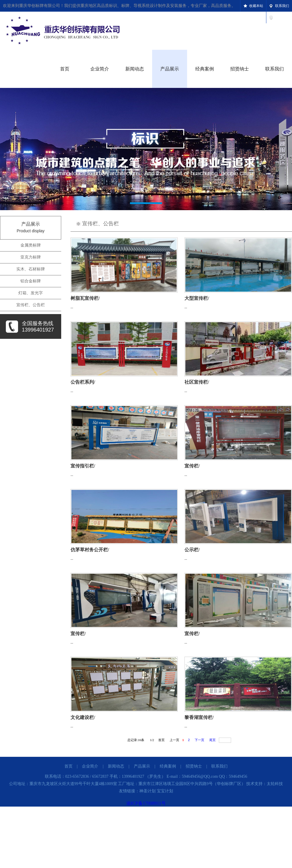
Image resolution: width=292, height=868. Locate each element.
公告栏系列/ (83, 382)
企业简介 (100, 69)
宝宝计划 (165, 791)
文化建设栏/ (83, 717)
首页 (65, 69)
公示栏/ (192, 550)
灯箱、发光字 (31, 293)
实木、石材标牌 (31, 269)
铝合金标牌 (31, 281)
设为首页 (282, 17)
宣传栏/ (192, 466)
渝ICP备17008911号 (146, 803)
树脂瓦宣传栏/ (85, 298)
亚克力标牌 (31, 257)
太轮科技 (275, 784)
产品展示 (170, 69)
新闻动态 (135, 69)
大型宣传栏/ (197, 298)
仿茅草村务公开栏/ (90, 550)
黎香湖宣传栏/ (199, 717)
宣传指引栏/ (83, 466)
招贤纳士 (240, 69)
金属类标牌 (31, 245)
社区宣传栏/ (197, 382)
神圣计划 (147, 791)
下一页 (199, 740)
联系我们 (282, 6)
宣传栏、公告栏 (31, 305)
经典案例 (205, 69)
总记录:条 (137, 740)
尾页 (212, 740)
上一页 (174, 740)
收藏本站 (256, 6)
